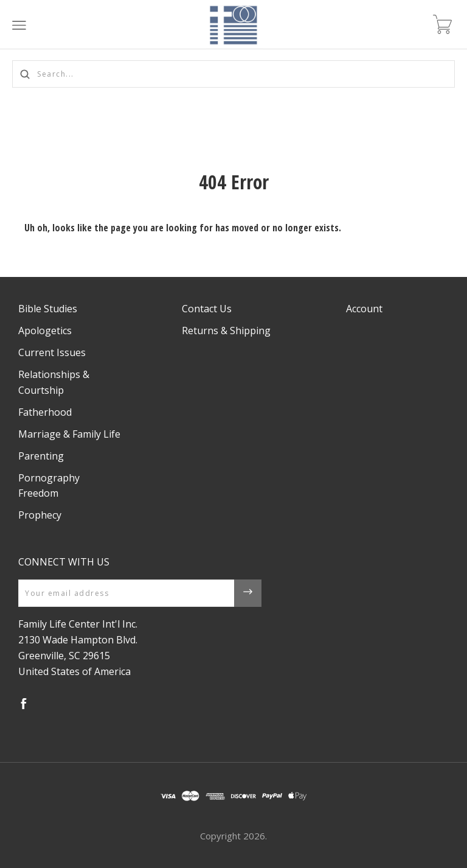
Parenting (41, 456)
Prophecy (40, 515)
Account (364, 309)
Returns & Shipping (226, 331)
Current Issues (52, 352)
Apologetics (45, 331)
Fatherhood (45, 412)
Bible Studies (48, 309)
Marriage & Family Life (69, 434)
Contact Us (207, 309)
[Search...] (233, 74)
